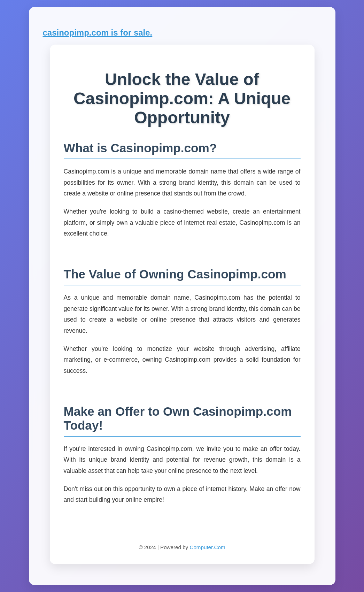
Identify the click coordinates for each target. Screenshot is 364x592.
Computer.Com (207, 547)
